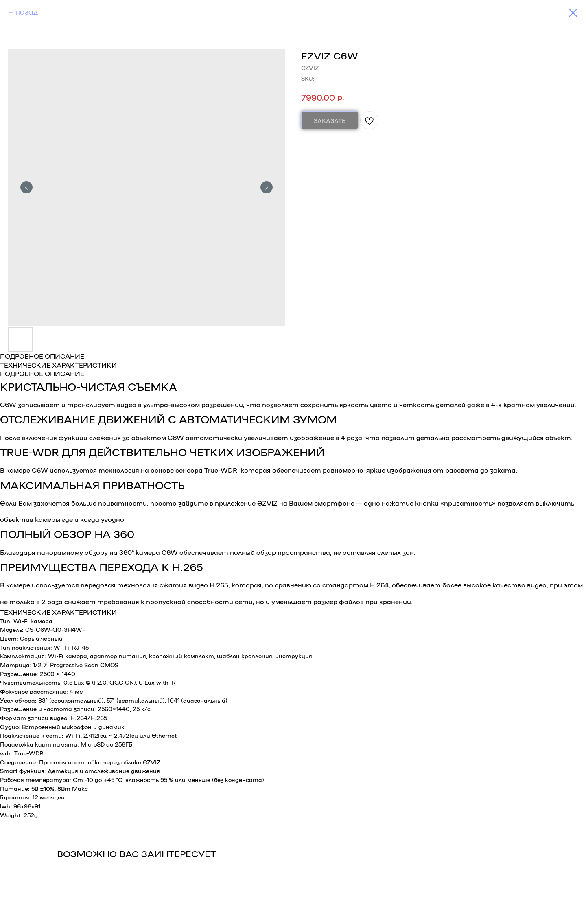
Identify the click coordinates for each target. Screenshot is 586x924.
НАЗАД (27, 12)
